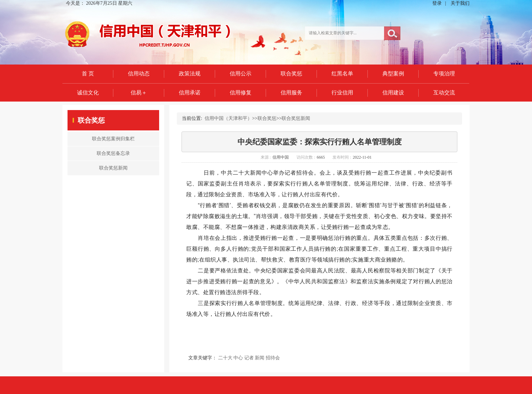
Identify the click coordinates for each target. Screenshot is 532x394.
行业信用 (342, 93)
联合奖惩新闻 (296, 118)
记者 (249, 358)
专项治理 (444, 74)
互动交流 (444, 93)
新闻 (260, 358)
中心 (238, 358)
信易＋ (139, 93)
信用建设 (393, 93)
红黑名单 (342, 74)
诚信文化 (88, 93)
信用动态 (139, 74)
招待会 (273, 358)
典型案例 (393, 74)
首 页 (88, 74)
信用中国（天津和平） (228, 118)
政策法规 (190, 74)
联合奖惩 (291, 74)
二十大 (225, 358)
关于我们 (460, 3)
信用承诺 (190, 93)
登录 (437, 3)
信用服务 (291, 93)
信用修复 (241, 93)
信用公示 (241, 74)
